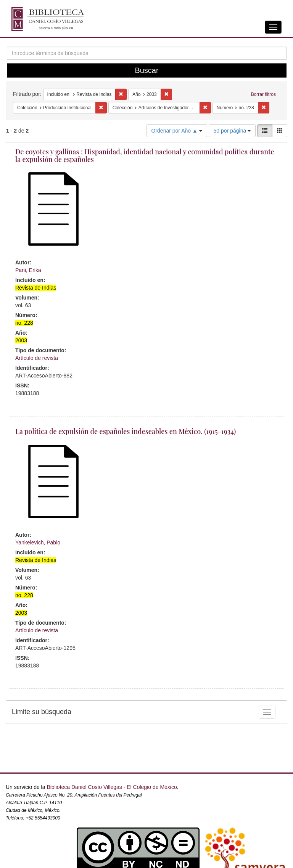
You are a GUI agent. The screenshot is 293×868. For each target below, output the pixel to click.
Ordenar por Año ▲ (177, 131)
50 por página (232, 131)
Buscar (146, 70)
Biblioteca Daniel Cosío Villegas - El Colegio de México (112, 787)
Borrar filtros (263, 94)
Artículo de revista (37, 358)
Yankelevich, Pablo (38, 542)
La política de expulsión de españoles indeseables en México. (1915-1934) (126, 431)
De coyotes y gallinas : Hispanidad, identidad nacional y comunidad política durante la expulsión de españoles (145, 155)
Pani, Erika (28, 270)
